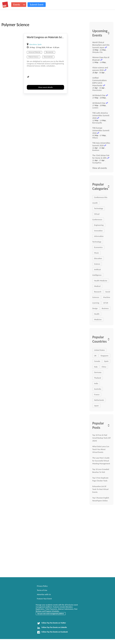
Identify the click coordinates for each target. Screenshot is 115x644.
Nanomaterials (48, 57)
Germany (98, 372)
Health (97, 314)
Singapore (104, 356)
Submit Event (37, 5)
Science (97, 264)
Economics (98, 247)
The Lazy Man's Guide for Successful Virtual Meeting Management (101, 461)
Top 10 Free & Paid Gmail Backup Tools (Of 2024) (101, 438)
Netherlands (99, 400)
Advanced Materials (34, 52)
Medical (97, 286)
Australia (98, 389)
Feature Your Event (44, 599)
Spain (106, 361)
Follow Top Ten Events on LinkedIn (52, 628)
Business (105, 308)
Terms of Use (42, 590)
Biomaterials (50, 52)
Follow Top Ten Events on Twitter (52, 623)
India (96, 383)
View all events (100, 168)
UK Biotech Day (99, 95)
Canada (97, 361)
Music (97, 253)
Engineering (99, 225)
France (97, 394)
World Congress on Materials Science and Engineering (56, 37)
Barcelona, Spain (36, 44)
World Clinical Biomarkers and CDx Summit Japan (101, 45)
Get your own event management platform (51, 614)
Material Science (33, 57)
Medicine (98, 319)
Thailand (98, 378)
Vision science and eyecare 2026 (100, 69)
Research (98, 292)
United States (100, 350)
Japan (96, 406)
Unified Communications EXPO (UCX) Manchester (100, 82)
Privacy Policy (42, 586)
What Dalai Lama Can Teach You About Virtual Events (101, 449)
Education (98, 258)
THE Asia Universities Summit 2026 (101, 144)
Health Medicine (101, 281)
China (104, 367)
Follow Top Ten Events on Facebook (52, 632)
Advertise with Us (44, 594)
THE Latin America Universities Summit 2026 (101, 115)
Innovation (98, 231)
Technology (99, 208)
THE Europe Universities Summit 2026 (101, 130)
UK (95, 356)
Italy (96, 367)
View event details (45, 87)
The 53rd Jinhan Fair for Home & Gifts (101, 157)
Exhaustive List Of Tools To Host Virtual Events (100, 489)
